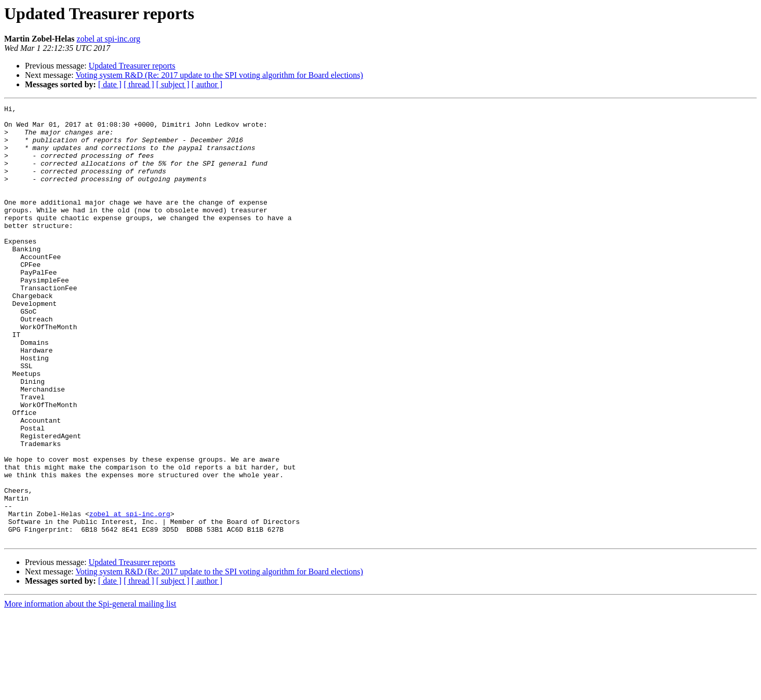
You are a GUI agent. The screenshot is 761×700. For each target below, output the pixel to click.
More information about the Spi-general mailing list (90, 691)
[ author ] (207, 84)
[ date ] (110, 84)
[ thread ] (139, 84)
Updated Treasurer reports (132, 66)
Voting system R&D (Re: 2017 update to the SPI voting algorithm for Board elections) (219, 75)
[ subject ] (173, 84)
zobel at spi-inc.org (109, 39)
